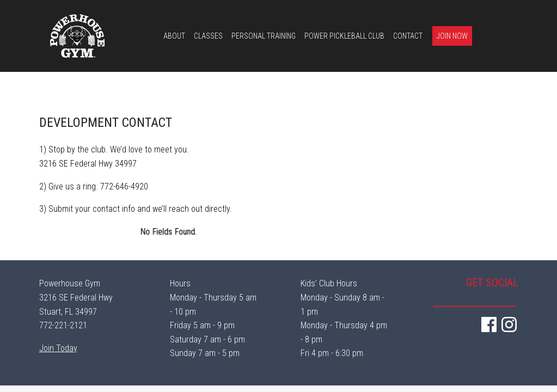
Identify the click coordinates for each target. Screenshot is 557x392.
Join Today (58, 348)
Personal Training (264, 36)
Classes (208, 36)
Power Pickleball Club (344, 36)
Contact (408, 36)
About (174, 36)
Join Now (452, 36)
